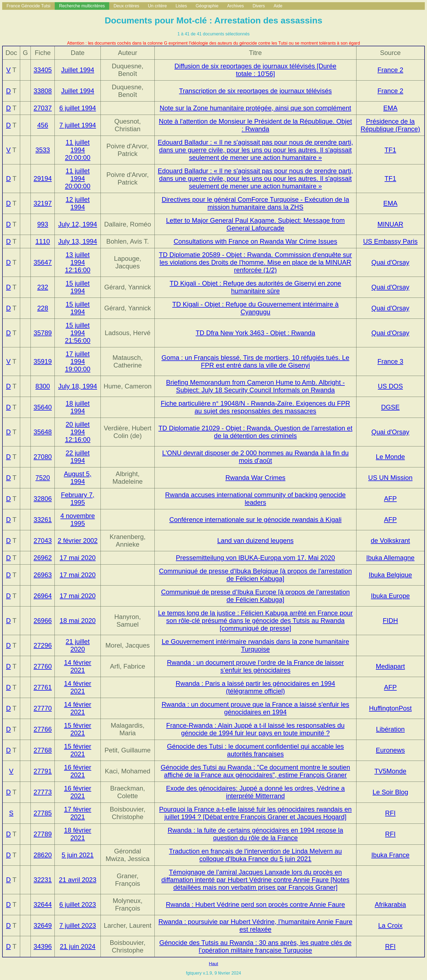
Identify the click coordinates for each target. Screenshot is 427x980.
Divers (259, 6)
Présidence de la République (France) (390, 125)
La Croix (390, 925)
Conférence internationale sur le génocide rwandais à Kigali (255, 520)
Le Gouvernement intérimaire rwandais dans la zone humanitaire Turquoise (255, 645)
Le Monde (390, 457)
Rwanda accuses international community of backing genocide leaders (255, 499)
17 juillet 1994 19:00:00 (77, 361)
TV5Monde (390, 771)
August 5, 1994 (77, 478)
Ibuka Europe (390, 596)
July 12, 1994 (78, 224)
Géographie (207, 6)
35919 (43, 361)
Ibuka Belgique (390, 575)
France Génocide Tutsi (28, 6)
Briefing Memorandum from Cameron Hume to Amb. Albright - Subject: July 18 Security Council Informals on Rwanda (255, 386)
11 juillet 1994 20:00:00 (77, 150)
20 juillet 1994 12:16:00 (77, 432)
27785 (43, 813)
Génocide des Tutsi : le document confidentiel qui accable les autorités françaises (255, 750)
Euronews (390, 750)
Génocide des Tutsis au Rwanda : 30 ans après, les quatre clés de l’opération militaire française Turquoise (255, 946)
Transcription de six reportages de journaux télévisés (256, 91)
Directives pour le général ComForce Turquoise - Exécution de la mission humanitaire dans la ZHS (255, 203)
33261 (43, 520)
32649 (43, 925)
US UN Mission (390, 478)
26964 (43, 596)
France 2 (390, 70)
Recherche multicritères (82, 6)
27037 (43, 108)
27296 (43, 645)
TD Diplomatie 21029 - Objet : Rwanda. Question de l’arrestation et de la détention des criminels (255, 432)
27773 (43, 792)
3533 (43, 150)
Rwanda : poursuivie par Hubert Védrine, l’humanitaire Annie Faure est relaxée (255, 925)
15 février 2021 (78, 729)
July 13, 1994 (78, 241)
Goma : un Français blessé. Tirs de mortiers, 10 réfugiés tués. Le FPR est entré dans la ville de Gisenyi (255, 361)
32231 (43, 880)
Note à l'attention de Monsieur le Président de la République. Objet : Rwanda (255, 125)
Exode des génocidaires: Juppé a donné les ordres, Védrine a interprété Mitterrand (255, 792)
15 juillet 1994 (78, 287)
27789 (43, 834)
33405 (43, 70)
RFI (390, 813)
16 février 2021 (78, 771)
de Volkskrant (390, 540)
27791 (43, 771)
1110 (43, 241)
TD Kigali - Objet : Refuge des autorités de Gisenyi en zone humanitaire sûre (255, 287)
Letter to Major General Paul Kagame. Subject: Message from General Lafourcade (255, 224)
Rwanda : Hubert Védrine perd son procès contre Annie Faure (255, 904)
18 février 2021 (78, 834)
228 (43, 308)
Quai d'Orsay (390, 262)
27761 (43, 687)
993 (43, 224)
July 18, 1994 (78, 386)
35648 (43, 432)
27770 (43, 708)
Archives (235, 6)
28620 (43, 855)
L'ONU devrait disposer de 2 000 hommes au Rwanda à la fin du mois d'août (255, 457)
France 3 (390, 361)
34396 (43, 946)
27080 (43, 457)
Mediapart (390, 666)
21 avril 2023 (77, 880)
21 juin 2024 (78, 946)
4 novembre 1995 (78, 520)
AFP (390, 499)
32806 (43, 499)
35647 (43, 262)
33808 (43, 91)
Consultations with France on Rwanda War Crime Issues (256, 241)
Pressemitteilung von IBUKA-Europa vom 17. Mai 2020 (255, 558)
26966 (43, 621)
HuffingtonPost (390, 708)
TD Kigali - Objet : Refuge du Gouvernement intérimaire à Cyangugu (255, 308)
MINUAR (390, 224)
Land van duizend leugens (255, 540)
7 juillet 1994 (78, 125)
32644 (43, 904)
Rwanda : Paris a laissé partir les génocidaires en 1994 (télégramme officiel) (255, 687)
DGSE (390, 407)
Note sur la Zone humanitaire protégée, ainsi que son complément (255, 108)
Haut (213, 964)
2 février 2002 (78, 540)
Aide (278, 6)
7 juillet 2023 (78, 925)
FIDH (390, 621)
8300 (43, 386)
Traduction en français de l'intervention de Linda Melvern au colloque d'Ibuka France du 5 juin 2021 (256, 855)
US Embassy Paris (390, 241)
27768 (43, 750)
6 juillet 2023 (78, 904)
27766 (43, 729)
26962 (43, 558)
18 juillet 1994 (78, 407)
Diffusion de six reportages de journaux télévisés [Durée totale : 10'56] (256, 70)
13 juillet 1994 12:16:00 (77, 262)
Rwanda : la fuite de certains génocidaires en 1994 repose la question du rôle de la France (255, 834)
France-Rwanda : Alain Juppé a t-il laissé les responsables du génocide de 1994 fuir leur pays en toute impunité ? (255, 729)
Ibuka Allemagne (390, 558)
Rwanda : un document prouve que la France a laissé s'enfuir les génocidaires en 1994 (255, 708)
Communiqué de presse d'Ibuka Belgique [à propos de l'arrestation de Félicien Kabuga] (255, 575)
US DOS (390, 386)
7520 (43, 478)
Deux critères (126, 6)
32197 (43, 203)
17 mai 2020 (78, 558)
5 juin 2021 (77, 855)
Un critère (157, 6)
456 (43, 125)
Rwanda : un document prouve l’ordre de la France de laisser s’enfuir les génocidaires (255, 666)
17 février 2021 (78, 813)
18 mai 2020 (78, 621)
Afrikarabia (390, 904)
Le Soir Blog (390, 792)
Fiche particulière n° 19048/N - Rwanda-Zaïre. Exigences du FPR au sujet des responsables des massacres (255, 407)
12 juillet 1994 (78, 203)
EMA (390, 108)
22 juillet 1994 (78, 457)
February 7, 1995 (78, 499)
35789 (43, 333)
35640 (43, 407)
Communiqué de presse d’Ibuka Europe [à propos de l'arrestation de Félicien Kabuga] (255, 596)
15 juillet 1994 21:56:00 (77, 333)
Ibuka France (390, 855)
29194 (43, 178)
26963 (43, 575)
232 (43, 287)
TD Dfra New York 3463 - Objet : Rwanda (255, 333)
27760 (43, 666)
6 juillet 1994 (78, 108)
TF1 (390, 150)
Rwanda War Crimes (256, 478)
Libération (390, 729)
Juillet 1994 (77, 70)
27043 (43, 540)
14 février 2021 (78, 666)
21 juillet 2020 (78, 645)
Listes (181, 6)
